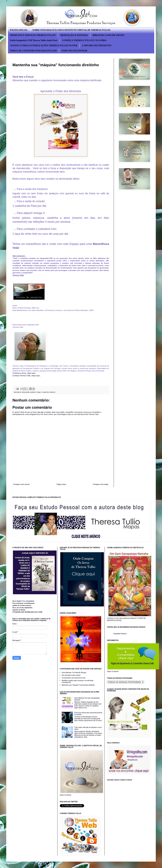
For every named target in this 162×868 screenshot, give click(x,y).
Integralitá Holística (120, 634)
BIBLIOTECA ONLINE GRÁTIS (108, 35)
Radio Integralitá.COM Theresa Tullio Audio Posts (34, 40)
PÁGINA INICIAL (19, 30)
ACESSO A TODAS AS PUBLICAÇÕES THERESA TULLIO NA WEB (44, 46)
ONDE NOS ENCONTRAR (74, 51)
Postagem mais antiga (101, 484)
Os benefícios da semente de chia (73, 678)
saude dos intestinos (49, 392)
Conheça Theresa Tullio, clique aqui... (27, 376)
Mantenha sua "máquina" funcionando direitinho (78, 685)
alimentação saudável (29, 392)
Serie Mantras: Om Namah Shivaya (74, 673)
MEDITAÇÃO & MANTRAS (74, 35)
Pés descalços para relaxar (71, 675)
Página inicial (61, 484)
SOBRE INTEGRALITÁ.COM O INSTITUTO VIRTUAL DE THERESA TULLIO (71, 30)
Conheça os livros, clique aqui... (25, 373)
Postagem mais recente (21, 484)
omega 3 (39, 392)
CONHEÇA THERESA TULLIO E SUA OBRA (84, 40)
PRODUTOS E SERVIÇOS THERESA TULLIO (33, 35)
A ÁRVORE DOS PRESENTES (97, 46)
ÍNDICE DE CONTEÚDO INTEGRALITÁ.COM (33, 51)
